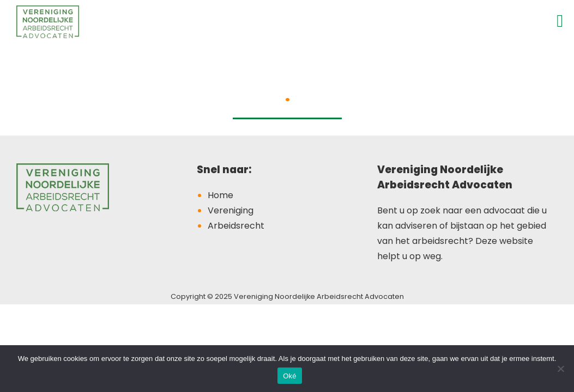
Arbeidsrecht (236, 226)
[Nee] (560, 369)
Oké (290, 376)
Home (220, 195)
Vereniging (231, 210)
